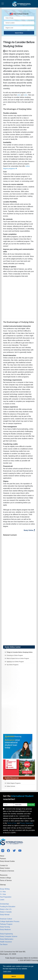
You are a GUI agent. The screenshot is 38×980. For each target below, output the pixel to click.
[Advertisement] (18, 299)
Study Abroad (5, 915)
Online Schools (11, 786)
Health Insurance (6, 942)
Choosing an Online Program (15, 655)
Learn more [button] (7, 971)
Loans (2, 900)
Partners (3, 859)
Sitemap (3, 885)
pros (19, 95)
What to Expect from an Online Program (18, 658)
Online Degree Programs (14, 783)
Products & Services (7, 871)
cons (26, 95)
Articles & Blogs (5, 878)
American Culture (6, 919)
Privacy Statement (26, 823)
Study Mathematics (7, 939)
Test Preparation (6, 897)
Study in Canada (6, 912)
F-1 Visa (3, 894)
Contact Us (4, 865)
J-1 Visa (3, 892)
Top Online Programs (12, 665)
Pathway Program (6, 924)
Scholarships (4, 904)
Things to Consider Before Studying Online (20, 652)
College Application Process (10, 921)
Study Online (29, 530)
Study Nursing (5, 927)
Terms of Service (6, 880)
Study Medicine (5, 929)
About (2, 856)
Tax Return (4, 944)
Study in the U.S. (6, 909)
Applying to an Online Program (15, 662)
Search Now (19, 33)
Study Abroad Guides (7, 861)
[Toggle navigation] (3, 4)
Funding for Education (8, 907)
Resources (4, 875)
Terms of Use (12, 823)
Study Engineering (6, 934)
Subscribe (31, 805)
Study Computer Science (9, 936)
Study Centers (5, 868)
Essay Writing (5, 889)
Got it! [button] (14, 976)
